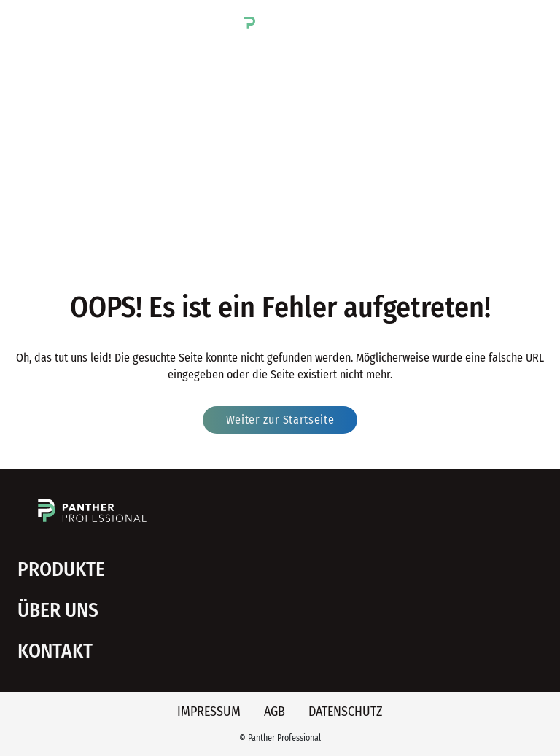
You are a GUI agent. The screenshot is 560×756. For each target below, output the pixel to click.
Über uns (58, 610)
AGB (275, 712)
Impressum (209, 712)
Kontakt (55, 651)
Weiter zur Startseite (280, 420)
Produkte (61, 569)
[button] (27, 21)
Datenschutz (346, 712)
